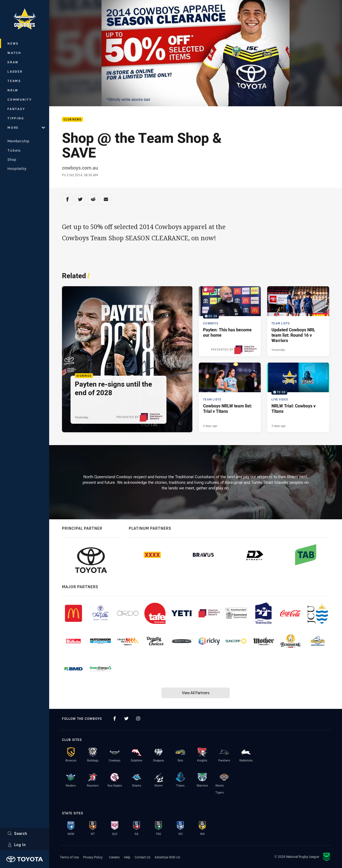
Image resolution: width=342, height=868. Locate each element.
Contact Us (143, 857)
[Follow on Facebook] (115, 718)
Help (127, 857)
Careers (114, 857)
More (26, 127)
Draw (13, 62)
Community (20, 99)
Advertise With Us (167, 857)
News (13, 43)
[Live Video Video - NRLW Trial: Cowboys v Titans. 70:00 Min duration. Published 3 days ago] (298, 398)
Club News (72, 119)
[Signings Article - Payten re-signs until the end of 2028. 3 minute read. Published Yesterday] (127, 359)
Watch (14, 53)
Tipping (16, 118)
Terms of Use (69, 857)
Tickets (14, 150)
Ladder (15, 71)
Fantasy (16, 109)
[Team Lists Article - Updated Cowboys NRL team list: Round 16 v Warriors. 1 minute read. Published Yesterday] (298, 321)
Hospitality (17, 168)
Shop (12, 159)
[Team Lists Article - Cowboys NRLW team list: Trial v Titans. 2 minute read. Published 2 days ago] (230, 398)
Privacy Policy (93, 857)
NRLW (13, 90)
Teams (14, 81)
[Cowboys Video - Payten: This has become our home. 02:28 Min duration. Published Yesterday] (230, 321)
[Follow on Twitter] (126, 718)
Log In (17, 845)
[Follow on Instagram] (138, 718)
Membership (18, 141)
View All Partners (196, 693)
